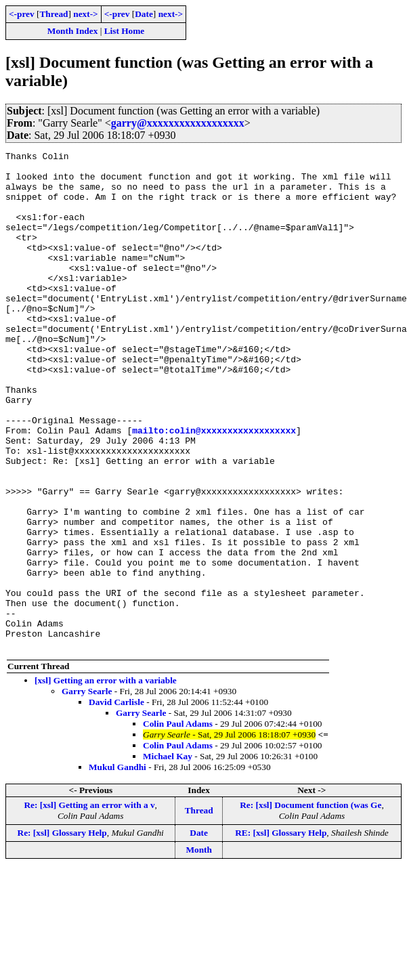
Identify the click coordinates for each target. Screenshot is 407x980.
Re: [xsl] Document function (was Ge (310, 904)
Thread (53, 14)
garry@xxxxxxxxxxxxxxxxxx (178, 123)
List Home (125, 31)
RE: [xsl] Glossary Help (281, 932)
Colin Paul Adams (178, 823)
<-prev (22, 14)
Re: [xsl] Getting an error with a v (89, 904)
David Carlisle (116, 802)
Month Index (72, 31)
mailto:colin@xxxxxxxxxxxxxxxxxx (214, 487)
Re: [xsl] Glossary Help (62, 932)
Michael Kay (168, 856)
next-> (85, 14)
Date (144, 14)
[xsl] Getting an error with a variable (106, 780)
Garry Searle (87, 791)
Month (199, 949)
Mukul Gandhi (117, 867)
